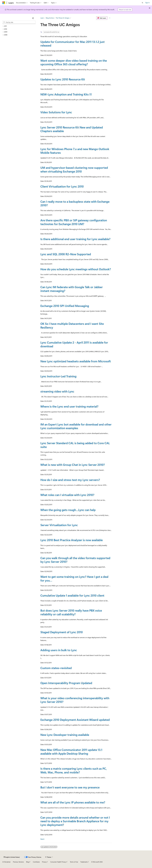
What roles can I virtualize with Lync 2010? (67, 495)
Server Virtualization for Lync (59, 525)
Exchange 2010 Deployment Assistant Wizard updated (75, 720)
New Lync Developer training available (65, 735)
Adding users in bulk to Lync (59, 650)
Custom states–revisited (56, 668)
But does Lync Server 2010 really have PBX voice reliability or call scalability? (71, 612)
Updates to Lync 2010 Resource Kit (63, 79)
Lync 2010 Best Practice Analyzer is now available (72, 540)
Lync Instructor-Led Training (58, 376)
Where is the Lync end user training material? (69, 406)
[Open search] (142, 3)
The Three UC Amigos (63, 18)
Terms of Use (74, 862)
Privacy (44, 862)
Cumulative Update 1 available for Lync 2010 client (72, 595)
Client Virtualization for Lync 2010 (62, 186)
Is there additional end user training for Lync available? (75, 239)
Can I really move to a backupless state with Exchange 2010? (75, 203)
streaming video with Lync (57, 391)
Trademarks (84, 862)
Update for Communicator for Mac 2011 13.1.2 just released (73, 44)
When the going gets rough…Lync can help (68, 510)
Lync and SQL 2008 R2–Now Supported (66, 254)
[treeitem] (19, 26)
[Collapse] (33, 18)
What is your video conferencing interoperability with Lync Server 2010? (75, 700)
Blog (28, 862)
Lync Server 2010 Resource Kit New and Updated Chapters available (72, 129)
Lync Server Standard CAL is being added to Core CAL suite (75, 445)
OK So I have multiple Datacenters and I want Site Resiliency (72, 325)
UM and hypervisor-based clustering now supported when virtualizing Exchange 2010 (74, 169)
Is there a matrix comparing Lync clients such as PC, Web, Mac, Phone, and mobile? (74, 770)
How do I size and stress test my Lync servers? (70, 480)
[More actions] (110, 18)
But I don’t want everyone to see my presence (70, 787)
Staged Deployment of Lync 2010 (62, 632)
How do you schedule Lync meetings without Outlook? (76, 269)
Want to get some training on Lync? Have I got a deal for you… (74, 578)
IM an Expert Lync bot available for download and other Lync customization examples (76, 426)
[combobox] (19, 22)
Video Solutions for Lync (56, 112)
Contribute (36, 862)
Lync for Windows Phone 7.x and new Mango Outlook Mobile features (75, 151)
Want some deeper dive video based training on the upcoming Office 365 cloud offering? (74, 62)
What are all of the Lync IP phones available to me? (73, 802)
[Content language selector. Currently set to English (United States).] (12, 857)
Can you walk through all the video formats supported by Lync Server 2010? (75, 560)
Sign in (147, 3)
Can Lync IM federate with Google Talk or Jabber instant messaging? (72, 289)
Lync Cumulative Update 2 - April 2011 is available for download (74, 344)
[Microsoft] (4, 3)
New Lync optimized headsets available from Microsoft (76, 361)
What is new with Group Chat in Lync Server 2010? (73, 465)
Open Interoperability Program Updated (66, 683)
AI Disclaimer (6, 862)
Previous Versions (18, 862)
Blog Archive (50, 18)
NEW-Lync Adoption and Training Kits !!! (66, 94)
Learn (42, 18)
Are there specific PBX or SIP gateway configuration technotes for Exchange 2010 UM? (74, 222)
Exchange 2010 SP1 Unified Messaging (65, 306)
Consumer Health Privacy (58, 862)
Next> (43, 839)
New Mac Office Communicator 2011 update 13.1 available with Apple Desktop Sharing (71, 752)
